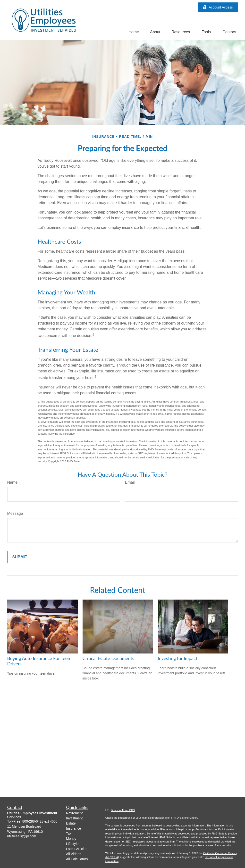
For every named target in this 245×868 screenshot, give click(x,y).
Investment (74, 818)
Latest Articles (77, 849)
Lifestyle (72, 844)
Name (13, 482)
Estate (71, 823)
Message (15, 513)
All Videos (74, 854)
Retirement (74, 813)
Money (71, 839)
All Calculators (77, 859)
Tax (69, 834)
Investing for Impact (178, 658)
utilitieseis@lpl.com (22, 836)
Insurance (73, 828)
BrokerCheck (189, 818)
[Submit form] (20, 557)
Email (130, 482)
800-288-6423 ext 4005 (40, 821)
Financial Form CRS (123, 810)
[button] (134, 32)
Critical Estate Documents (108, 658)
